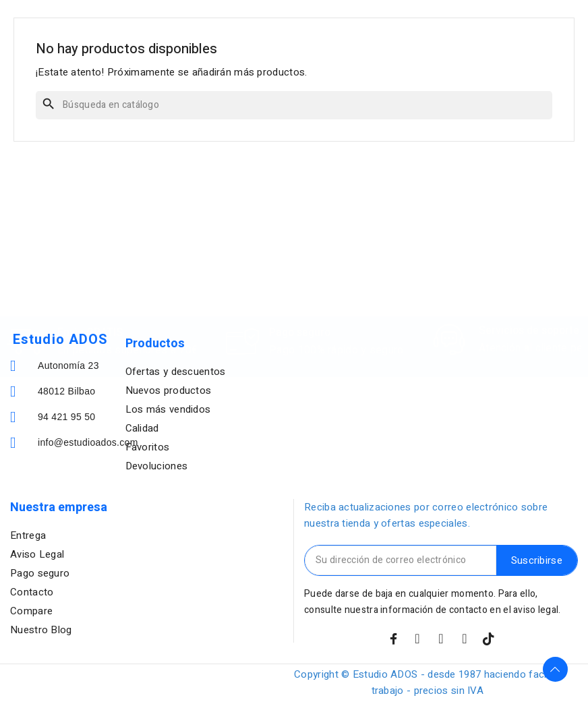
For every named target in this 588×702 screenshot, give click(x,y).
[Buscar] (294, 105)
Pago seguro (300, 272)
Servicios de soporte (529, 270)
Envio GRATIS (90, 272)
